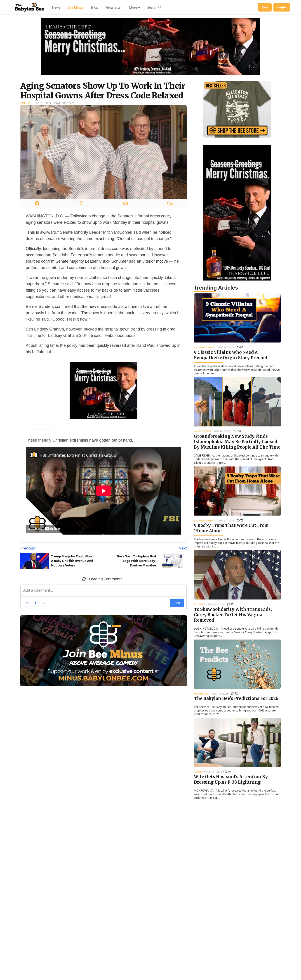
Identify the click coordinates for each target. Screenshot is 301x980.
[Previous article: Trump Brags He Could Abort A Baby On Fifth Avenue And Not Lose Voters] (61, 548)
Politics (26, 103)
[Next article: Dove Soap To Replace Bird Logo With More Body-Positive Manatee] (146, 548)
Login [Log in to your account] (282, 7)
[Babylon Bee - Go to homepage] (29, 7)
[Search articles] (154, 7)
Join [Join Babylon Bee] (265, 7)
